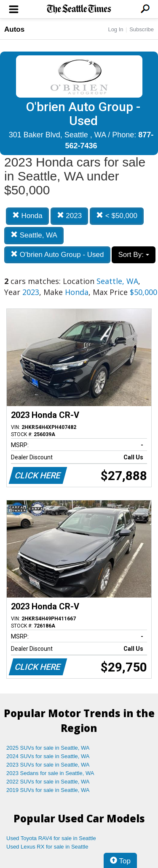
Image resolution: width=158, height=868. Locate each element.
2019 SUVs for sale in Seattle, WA (48, 790)
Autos (14, 29)
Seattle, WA (34, 235)
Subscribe (142, 29)
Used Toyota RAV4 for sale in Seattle (51, 838)
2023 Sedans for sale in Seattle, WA (50, 773)
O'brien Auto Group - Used (57, 255)
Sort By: (133, 255)
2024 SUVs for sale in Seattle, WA (48, 756)
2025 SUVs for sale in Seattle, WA (48, 748)
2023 (70, 216)
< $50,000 (117, 216)
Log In (115, 29)
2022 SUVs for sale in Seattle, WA (48, 782)
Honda (27, 216)
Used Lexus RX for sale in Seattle (47, 847)
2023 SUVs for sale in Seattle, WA (48, 765)
